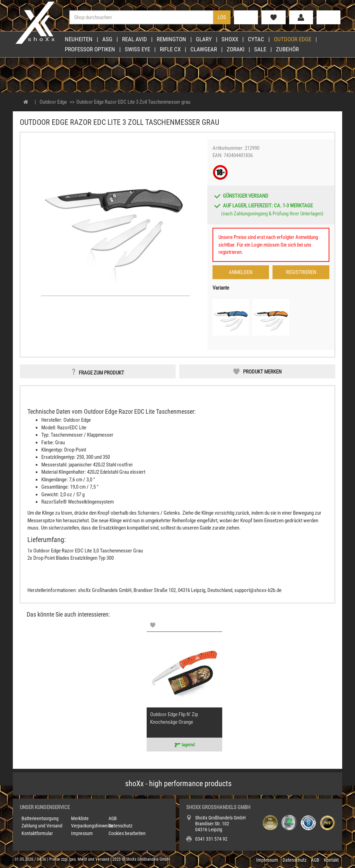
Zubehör (287, 49)
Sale (260, 49)
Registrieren (301, 272)
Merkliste (80, 818)
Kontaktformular (37, 833)
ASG (107, 39)
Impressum (82, 833)
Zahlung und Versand (42, 826)
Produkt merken (262, 372)
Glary (204, 39)
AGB (113, 818)
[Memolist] (153, 625)
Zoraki (236, 49)
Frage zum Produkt (101, 373)
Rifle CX (170, 49)
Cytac (256, 39)
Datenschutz (120, 826)
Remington (171, 39)
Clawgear (204, 49)
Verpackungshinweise (92, 826)
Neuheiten (79, 39)
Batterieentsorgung (40, 818)
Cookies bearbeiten (127, 833)
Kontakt (331, 860)
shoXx (230, 39)
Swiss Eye (137, 49)
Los (222, 17)
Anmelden (241, 272)
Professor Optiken (90, 49)
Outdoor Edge (293, 39)
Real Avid (135, 39)
